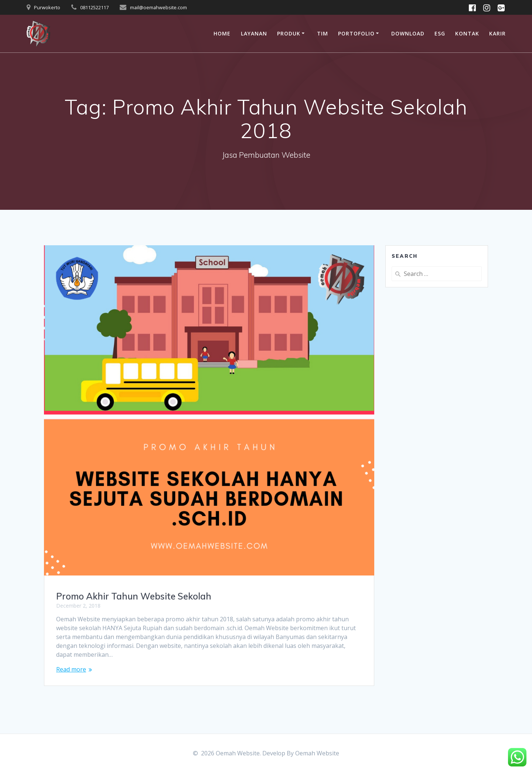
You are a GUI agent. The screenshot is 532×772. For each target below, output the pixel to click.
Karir (497, 33)
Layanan (254, 33)
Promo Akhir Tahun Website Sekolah (134, 596)
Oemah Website (317, 753)
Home (222, 33)
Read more (71, 669)
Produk (289, 33)
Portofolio (356, 33)
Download (408, 33)
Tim (323, 33)
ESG (440, 33)
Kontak (467, 33)
